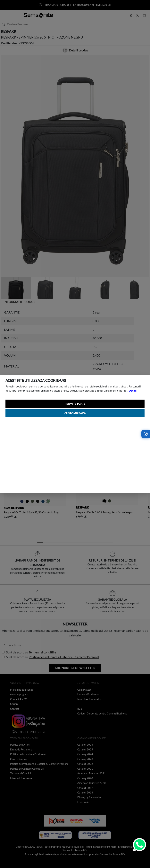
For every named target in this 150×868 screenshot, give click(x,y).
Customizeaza (75, 413)
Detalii (133, 390)
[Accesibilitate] (146, 434)
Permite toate (75, 404)
